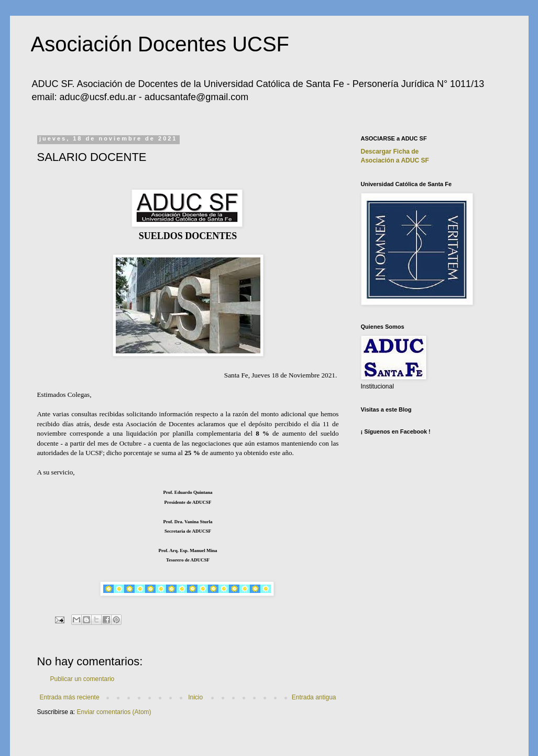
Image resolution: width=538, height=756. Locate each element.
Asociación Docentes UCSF (160, 44)
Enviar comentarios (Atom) (114, 712)
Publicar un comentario (83, 679)
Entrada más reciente (70, 697)
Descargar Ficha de (390, 152)
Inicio (195, 697)
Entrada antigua (314, 697)
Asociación (395, 160)
